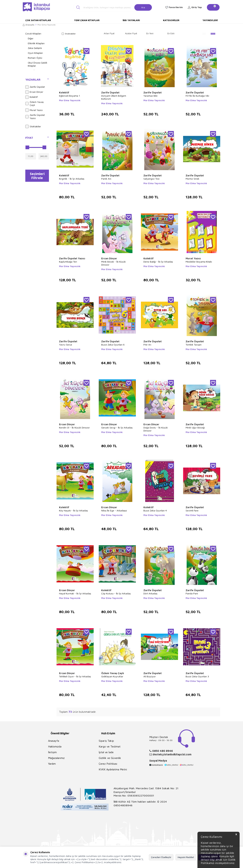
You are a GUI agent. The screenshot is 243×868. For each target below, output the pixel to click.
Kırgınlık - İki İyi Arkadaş (72, 179)
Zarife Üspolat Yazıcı (35, 117)
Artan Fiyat (109, 33)
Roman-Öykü (35, 58)
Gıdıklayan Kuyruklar (112, 676)
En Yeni (150, 33)
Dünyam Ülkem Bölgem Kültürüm (114, 97)
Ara (143, 7)
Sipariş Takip (106, 741)
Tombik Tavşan (194, 345)
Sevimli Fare (192, 510)
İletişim (52, 752)
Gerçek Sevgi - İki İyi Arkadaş (117, 428)
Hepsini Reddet (186, 857)
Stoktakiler (33, 126)
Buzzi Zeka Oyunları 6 (113, 345)
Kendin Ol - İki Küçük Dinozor (74, 428)
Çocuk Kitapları (33, 33)
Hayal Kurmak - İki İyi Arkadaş (75, 593)
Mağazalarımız (56, 758)
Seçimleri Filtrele (37, 176)
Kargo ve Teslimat (110, 746)
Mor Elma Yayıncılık (70, 100)
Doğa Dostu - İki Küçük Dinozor (156, 429)
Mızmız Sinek (192, 179)
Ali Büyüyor (150, 676)
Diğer (31, 38)
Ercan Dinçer (34, 92)
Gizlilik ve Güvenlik (110, 758)
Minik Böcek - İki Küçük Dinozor (113, 263)
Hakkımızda (55, 746)
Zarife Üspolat (35, 87)
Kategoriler (171, 20)
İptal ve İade (106, 752)
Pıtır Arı (147, 345)
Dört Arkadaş (150, 593)
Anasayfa (29, 25)
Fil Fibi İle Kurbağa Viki (197, 96)
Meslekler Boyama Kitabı (199, 262)
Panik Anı (106, 179)
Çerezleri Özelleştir (161, 857)
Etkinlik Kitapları (36, 43)
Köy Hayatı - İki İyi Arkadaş (73, 510)
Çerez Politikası (108, 764)
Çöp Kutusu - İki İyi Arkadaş (116, 593)
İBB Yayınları (131, 20)
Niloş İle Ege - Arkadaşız (114, 510)
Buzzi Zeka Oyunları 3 (197, 676)
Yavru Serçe (66, 345)
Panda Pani (192, 593)
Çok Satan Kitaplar (38, 20)
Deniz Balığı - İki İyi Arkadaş (158, 262)
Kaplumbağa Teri (68, 262)
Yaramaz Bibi (150, 96)
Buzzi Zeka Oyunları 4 (155, 510)
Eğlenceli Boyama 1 (70, 96)
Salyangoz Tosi (151, 179)
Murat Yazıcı (34, 110)
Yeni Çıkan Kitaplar (87, 20)
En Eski (171, 33)
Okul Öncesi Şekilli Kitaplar (37, 64)
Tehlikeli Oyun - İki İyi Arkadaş (75, 676)
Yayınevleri (210, 20)
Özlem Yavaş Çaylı (34, 104)
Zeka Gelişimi (35, 48)
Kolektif (31, 97)
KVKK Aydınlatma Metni (113, 769)
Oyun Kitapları (35, 53)
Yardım (52, 764)
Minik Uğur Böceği (195, 428)
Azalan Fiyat (131, 33)
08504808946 (123, 805)
